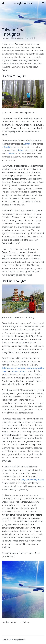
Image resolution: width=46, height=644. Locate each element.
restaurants (31, 368)
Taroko (7, 147)
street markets (18, 368)
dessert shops (19, 371)
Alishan (27, 144)
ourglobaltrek (23, 3)
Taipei (21, 150)
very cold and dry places (32, 480)
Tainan (12, 153)
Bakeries (6, 368)
